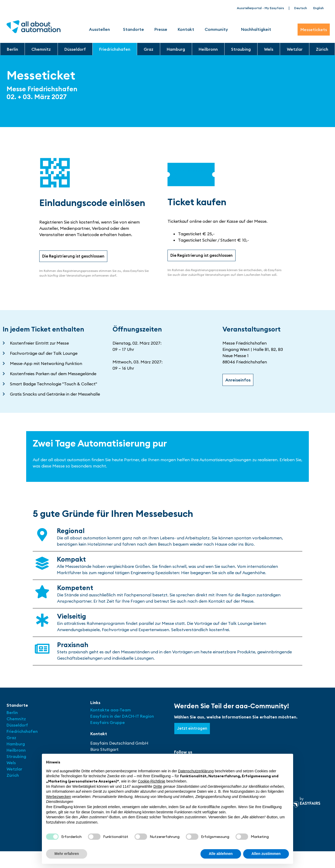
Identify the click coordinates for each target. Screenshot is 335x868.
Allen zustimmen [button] (266, 854)
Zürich (322, 49)
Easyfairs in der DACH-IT (115, 717)
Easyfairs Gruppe (108, 723)
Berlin (12, 49)
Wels (269, 49)
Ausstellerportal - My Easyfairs (260, 8)
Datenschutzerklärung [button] (196, 771)
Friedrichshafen (115, 49)
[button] (75, 256)
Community (218, 29)
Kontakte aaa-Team (111, 710)
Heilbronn (208, 49)
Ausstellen (101, 29)
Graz (149, 49)
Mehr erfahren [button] (67, 854)
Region (147, 717)
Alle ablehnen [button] (221, 854)
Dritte (158, 786)
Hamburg (176, 49)
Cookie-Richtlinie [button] (152, 781)
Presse (161, 29)
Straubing (241, 49)
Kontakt (186, 29)
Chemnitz (41, 49)
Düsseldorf (75, 49)
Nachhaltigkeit (256, 29)
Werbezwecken (58, 797)
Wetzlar (295, 49)
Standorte (133, 29)
